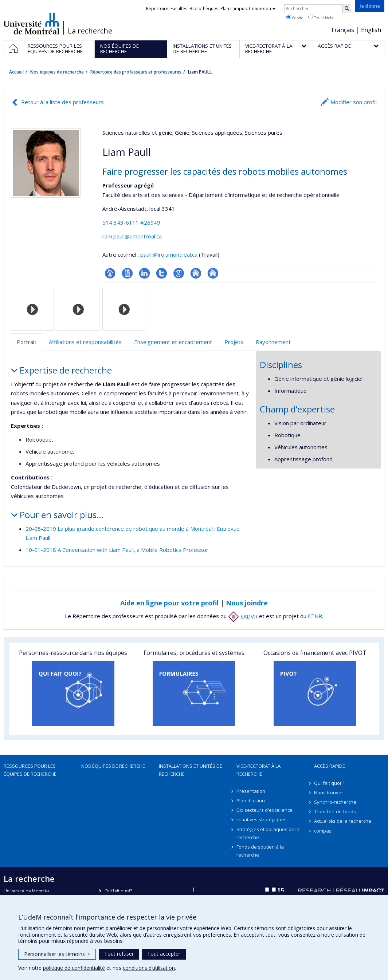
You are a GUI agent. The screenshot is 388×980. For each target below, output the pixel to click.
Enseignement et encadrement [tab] (173, 342)
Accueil (16, 72)
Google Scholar (179, 273)
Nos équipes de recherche (57, 72)
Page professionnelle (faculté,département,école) (110, 273)
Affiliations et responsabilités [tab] (85, 342)
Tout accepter (164, 954)
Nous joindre (247, 603)
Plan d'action (251, 801)
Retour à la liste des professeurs (62, 102)
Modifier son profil (354, 102)
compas (323, 831)
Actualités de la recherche (343, 821)
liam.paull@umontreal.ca (132, 236)
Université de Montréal (32, 24)
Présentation (251, 791)
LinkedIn (144, 273)
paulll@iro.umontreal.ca (169, 254)
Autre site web (196, 273)
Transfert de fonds (335, 811)
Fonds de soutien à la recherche (260, 851)
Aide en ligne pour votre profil (169, 603)
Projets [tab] (234, 342)
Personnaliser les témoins (57, 954)
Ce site (295, 17)
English (371, 30)
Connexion (262, 9)
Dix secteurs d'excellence (264, 810)
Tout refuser (119, 954)
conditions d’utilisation (149, 968)
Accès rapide (330, 766)
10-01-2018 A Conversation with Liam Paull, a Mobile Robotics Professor (117, 550)
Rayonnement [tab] (273, 342)
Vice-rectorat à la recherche (258, 770)
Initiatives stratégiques (262, 819)
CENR (315, 616)
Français (343, 30)
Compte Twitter (162, 273)
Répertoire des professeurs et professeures (136, 72)
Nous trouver (329, 793)
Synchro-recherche (335, 802)
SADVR (243, 616)
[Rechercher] (347, 9)
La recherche (90, 31)
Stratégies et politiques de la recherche (268, 833)
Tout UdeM (321, 17)
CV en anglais (127, 273)
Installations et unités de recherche (191, 770)
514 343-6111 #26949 (131, 222)
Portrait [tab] (27, 342)
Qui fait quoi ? (329, 783)
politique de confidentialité (74, 968)
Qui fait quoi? (118, 891)
